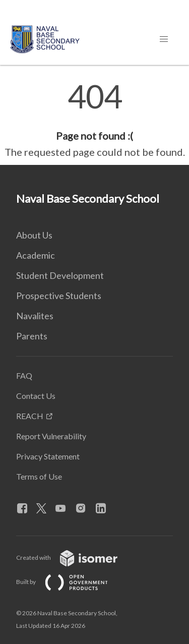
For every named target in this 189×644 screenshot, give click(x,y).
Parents (32, 336)
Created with (75, 558)
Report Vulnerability (51, 436)
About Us (34, 235)
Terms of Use (39, 476)
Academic (36, 255)
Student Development (60, 275)
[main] (94, 120)
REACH (30, 416)
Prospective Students (59, 296)
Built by (70, 582)
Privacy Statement (48, 456)
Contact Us (36, 396)
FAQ (24, 375)
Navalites (35, 316)
